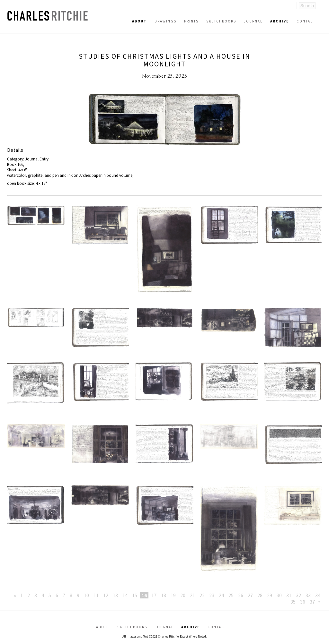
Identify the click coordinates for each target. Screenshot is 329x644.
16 (144, 595)
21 (192, 595)
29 (270, 595)
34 (318, 595)
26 (241, 595)
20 (183, 595)
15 (135, 595)
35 (293, 602)
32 (298, 595)
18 (164, 595)
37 (312, 602)
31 (289, 595)
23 (212, 595)
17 (154, 595)
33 (308, 595)
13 (115, 595)
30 (279, 595)
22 (202, 595)
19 (173, 595)
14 (125, 595)
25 (231, 595)
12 (106, 595)
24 (221, 595)
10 (86, 595)
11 (96, 595)
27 (250, 595)
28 (260, 595)
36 (303, 602)
